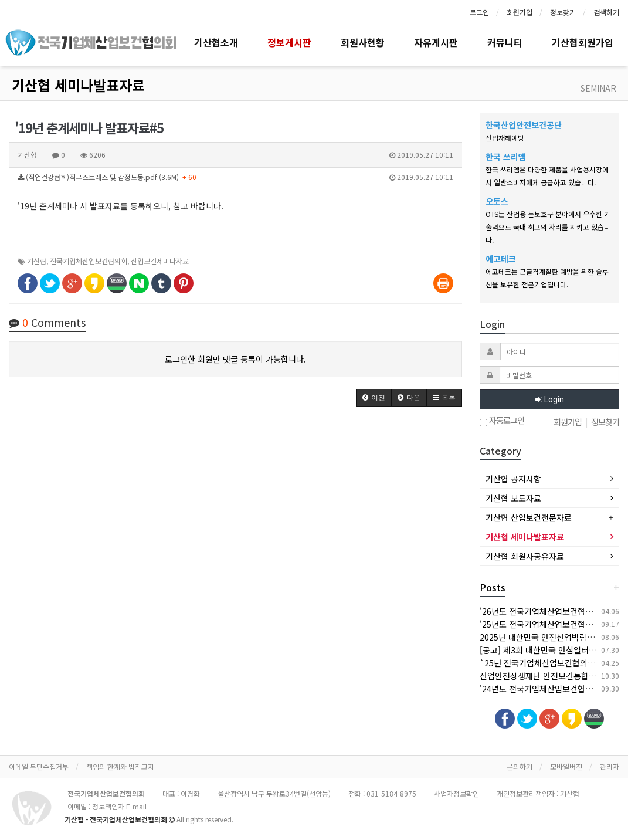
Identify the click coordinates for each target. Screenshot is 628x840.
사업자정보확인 (456, 793)
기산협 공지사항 (513, 479)
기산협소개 (216, 42)
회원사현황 (363, 42)
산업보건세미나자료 (160, 261)
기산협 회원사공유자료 (525, 556)
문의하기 (520, 766)
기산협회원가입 (583, 42)
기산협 (37, 261)
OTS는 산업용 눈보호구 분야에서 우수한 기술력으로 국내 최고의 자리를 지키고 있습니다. (548, 227)
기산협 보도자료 (513, 498)
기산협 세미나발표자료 (78, 85)
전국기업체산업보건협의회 (89, 261)
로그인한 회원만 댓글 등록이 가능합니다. (235, 359)
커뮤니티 (505, 42)
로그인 (479, 12)
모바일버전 (566, 766)
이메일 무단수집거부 (39, 766)
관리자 (610, 766)
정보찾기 (563, 12)
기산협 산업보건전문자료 (529, 517)
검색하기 (606, 12)
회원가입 (520, 12)
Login (550, 399)
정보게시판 (289, 42)
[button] (374, 398)
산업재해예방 (505, 138)
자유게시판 (436, 42)
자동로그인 (502, 421)
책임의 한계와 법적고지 (120, 766)
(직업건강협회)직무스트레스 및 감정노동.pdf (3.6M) (235, 177)
